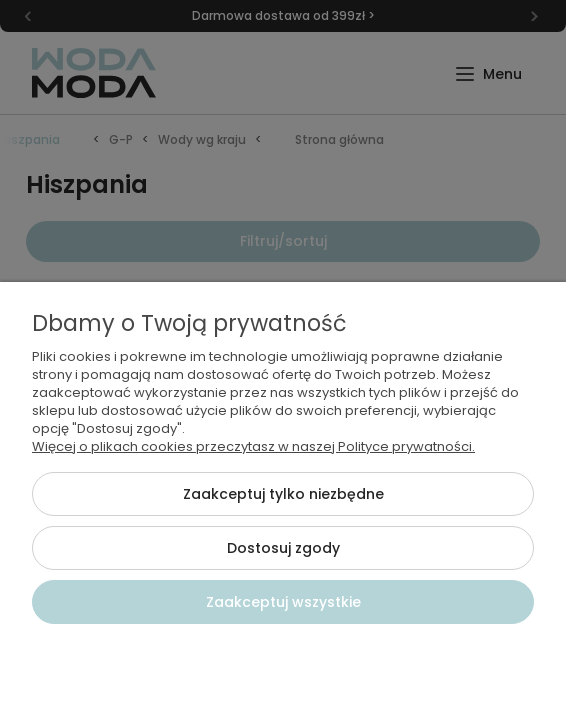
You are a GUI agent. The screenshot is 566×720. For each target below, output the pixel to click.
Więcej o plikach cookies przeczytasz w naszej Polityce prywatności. (253, 446)
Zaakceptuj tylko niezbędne (283, 494)
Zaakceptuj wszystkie (283, 602)
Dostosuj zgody (283, 548)
